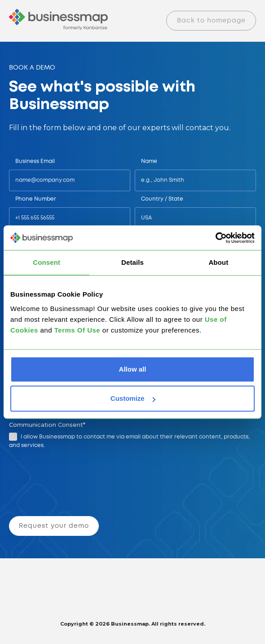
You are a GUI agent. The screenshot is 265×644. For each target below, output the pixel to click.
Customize (133, 398)
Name (149, 161)
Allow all (133, 369)
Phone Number (36, 199)
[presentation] (78, 484)
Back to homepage (211, 21)
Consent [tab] (46, 262)
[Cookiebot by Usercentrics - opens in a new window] (215, 238)
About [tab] (218, 262)
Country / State (162, 199)
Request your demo (54, 526)
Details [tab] (132, 262)
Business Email (35, 161)
